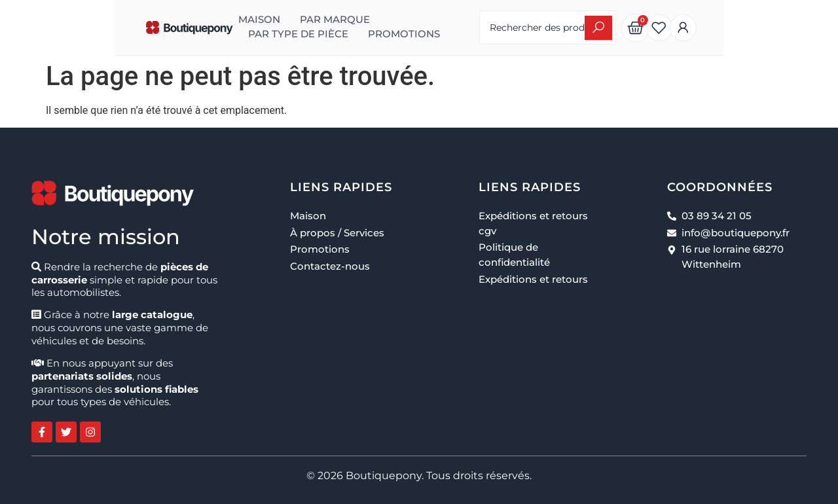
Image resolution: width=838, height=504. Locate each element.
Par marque (260, 20)
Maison (184, 20)
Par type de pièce (364, 20)
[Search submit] (680, 28)
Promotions (209, 34)
